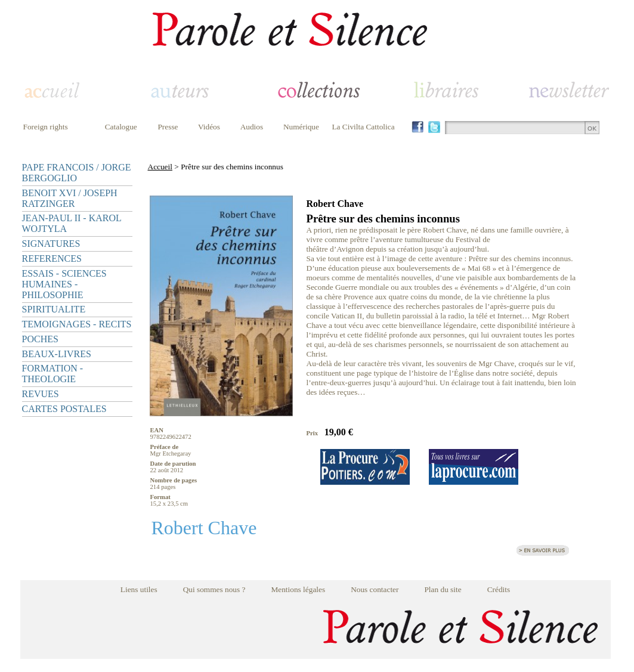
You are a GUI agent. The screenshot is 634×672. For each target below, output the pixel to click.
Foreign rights (46, 127)
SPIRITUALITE (54, 309)
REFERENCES (52, 258)
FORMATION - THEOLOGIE (53, 374)
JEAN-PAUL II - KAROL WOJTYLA (72, 223)
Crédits (499, 589)
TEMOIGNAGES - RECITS (77, 324)
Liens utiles (139, 589)
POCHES (40, 339)
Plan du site (443, 589)
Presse (168, 127)
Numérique (301, 127)
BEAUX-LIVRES (57, 354)
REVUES (41, 394)
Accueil (160, 167)
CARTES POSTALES (64, 409)
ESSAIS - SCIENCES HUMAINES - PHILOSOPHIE (64, 284)
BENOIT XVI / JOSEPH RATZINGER (70, 198)
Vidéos (209, 127)
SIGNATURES (51, 244)
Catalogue (121, 127)
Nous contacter (375, 589)
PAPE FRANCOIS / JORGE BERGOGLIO (77, 173)
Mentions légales (298, 589)
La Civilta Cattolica (363, 127)
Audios (252, 127)
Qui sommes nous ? (214, 589)
